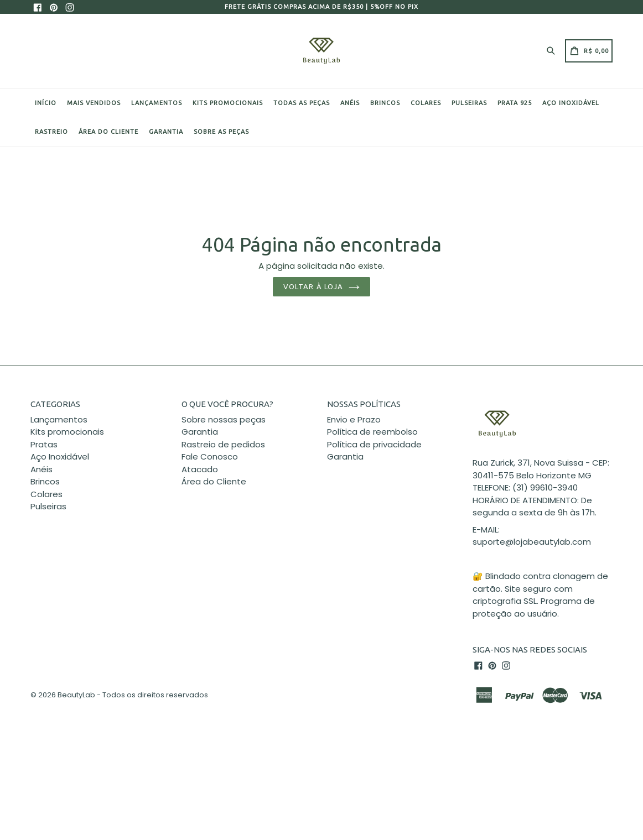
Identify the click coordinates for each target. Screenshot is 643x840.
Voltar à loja (321, 286)
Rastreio (51, 132)
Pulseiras (469, 103)
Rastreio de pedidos (223, 444)
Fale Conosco (210, 456)
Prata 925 (515, 103)
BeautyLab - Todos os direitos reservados (133, 695)
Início (46, 103)
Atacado (200, 469)
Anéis (350, 103)
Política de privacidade (374, 444)
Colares (426, 103)
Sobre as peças (221, 132)
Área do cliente (108, 132)
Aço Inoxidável (571, 103)
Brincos (385, 103)
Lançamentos (157, 103)
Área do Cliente (214, 481)
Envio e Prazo (354, 419)
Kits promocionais (228, 103)
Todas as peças (302, 103)
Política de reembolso (372, 432)
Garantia (166, 132)
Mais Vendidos (94, 103)
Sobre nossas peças (224, 419)
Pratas (44, 444)
